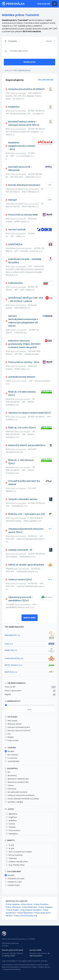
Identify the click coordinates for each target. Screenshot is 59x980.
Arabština (11, 821)
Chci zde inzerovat (46, 79)
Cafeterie (11, 858)
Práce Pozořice (41, 904)
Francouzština (13, 830)
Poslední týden (12, 885)
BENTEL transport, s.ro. (14, 665)
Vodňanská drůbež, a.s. (14, 658)
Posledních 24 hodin (14, 879)
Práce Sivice (27, 904)
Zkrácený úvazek (13, 724)
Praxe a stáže (12, 740)
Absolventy (11, 776)
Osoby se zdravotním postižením (20, 795)
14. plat (10, 848)
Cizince (9, 785)
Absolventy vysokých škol (17, 782)
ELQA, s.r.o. (9, 644)
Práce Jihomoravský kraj (26, 916)
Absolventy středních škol (17, 779)
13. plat (10, 845)
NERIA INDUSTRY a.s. (12, 635)
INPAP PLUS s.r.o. (11, 672)
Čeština (10, 824)
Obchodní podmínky (10, 943)
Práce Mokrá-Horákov (31, 910)
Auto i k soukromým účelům (19, 852)
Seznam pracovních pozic (13, 950)
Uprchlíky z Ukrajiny (14, 802)
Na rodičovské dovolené (16, 792)
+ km (49, 41)
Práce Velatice (13, 904)
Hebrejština (12, 834)
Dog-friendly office (15, 865)
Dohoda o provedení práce (17, 727)
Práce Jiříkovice (13, 907)
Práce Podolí (13, 910)
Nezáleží (9, 751)
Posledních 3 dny (13, 882)
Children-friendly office (17, 862)
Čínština (11, 827)
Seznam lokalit (36, 950)
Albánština (12, 814)
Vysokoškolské (12, 761)
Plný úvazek (11, 721)
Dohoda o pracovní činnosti (18, 731)
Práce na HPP (10, 687)
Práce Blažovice (29, 907)
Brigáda (8, 694)
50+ (8, 772)
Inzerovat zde (44, 4)
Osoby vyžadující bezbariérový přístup (22, 799)
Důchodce (10, 789)
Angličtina (11, 817)
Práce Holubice (45, 907)
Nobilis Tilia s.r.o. (11, 650)
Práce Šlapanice (25, 913)
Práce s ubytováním (13, 691)
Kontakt (5, 946)
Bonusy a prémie (14, 855)
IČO (8, 734)
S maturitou (11, 758)
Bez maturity (11, 755)
